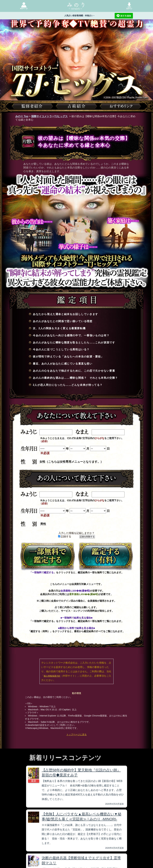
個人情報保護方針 (52, 676)
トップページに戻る (76, 735)
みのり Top (22, 116)
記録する (65, 536)
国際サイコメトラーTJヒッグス (50, 116)
